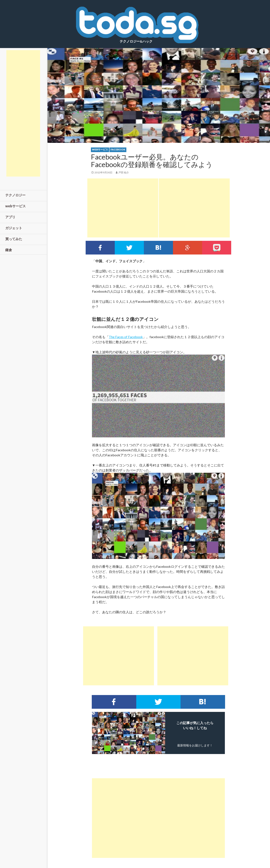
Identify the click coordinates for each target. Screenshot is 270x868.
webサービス (100, 149)
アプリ (10, 217)
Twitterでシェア (129, 248)
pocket (217, 248)
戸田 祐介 (124, 172)
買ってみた (14, 239)
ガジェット (14, 228)
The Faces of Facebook (126, 337)
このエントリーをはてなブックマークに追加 (158, 248)
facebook (118, 149)
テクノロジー (15, 195)
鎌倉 (9, 250)
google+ (188, 248)
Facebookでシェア (100, 248)
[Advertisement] (123, 208)
